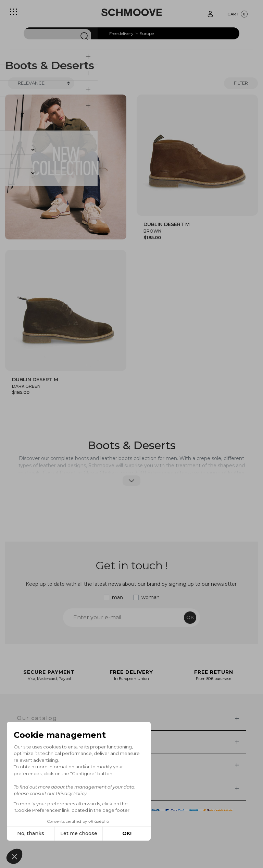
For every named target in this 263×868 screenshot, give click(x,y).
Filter (241, 83)
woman (151, 597)
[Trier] (41, 83)
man (117, 597)
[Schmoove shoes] (131, 12)
